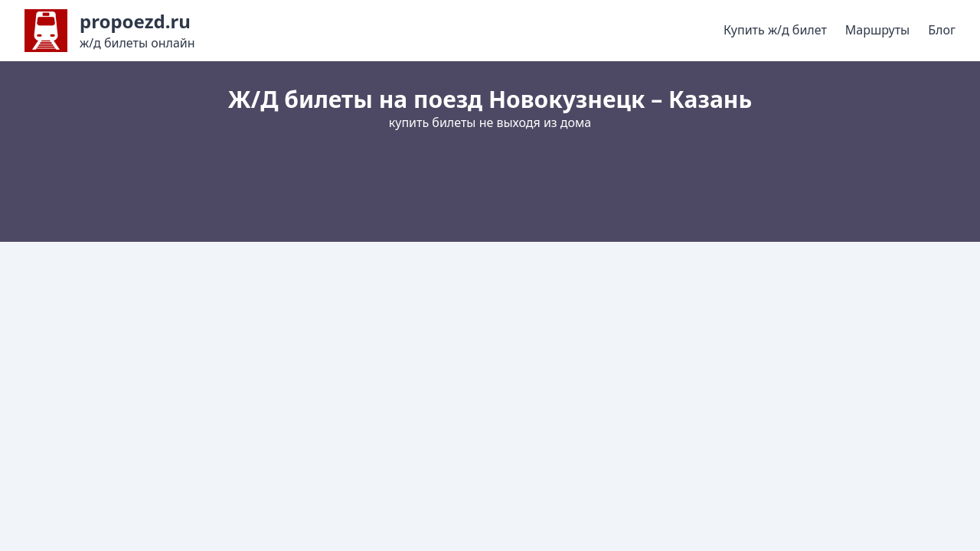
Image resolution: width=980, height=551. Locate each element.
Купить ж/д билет (775, 30)
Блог (942, 30)
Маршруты (877, 30)
